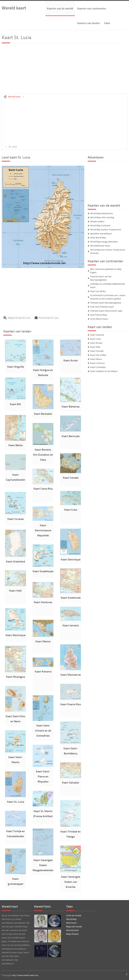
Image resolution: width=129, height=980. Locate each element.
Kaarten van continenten (92, 8)
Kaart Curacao (16, 519)
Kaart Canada (71, 478)
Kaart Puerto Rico (71, 704)
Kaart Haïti (16, 590)
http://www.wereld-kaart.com (25, 975)
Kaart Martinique (16, 635)
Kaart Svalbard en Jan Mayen (104, 371)
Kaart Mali (95, 347)
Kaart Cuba (71, 510)
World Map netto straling (102, 217)
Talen (107, 23)
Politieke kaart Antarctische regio (106, 311)
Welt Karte (71, 923)
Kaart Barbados (43, 414)
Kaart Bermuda (71, 436)
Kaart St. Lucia (16, 802)
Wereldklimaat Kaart (100, 246)
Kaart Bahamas (71, 406)
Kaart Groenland (16, 561)
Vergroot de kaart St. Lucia (19, 318)
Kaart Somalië (97, 351)
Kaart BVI (15, 404)
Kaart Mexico (43, 641)
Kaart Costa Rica (43, 488)
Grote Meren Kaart (99, 319)
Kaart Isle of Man (98, 355)
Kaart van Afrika (98, 291)
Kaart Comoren (97, 363)
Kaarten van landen (89, 23)
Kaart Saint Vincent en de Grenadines (43, 730)
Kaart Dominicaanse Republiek (43, 530)
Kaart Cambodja (98, 367)
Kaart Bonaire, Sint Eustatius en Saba (43, 455)
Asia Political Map (99, 315)
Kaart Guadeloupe (43, 571)
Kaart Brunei (96, 343)
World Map (71, 919)
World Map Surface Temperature (106, 229)
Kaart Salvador (71, 782)
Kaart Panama (43, 671)
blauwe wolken (97, 221)
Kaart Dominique (71, 559)
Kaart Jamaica (71, 625)
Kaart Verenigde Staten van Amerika (71, 882)
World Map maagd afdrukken (104, 242)
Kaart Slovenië (97, 335)
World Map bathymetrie (102, 213)
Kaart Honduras (43, 602)
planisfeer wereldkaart (101, 234)
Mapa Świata (72, 934)
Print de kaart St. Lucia (49, 318)
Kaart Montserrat (71, 675)
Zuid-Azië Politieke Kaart (102, 307)
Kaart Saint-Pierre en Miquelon (43, 776)
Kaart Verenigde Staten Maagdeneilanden (43, 865)
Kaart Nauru (96, 359)
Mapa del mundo (74, 926)
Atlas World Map (98, 238)
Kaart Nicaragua (15, 677)
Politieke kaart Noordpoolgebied (106, 303)
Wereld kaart (14, 8)
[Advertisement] (64, 70)
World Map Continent (100, 225)
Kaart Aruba (71, 360)
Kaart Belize (15, 445)
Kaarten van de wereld (60, 8)
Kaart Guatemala (71, 598)
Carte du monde (74, 915)
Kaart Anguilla (16, 367)
